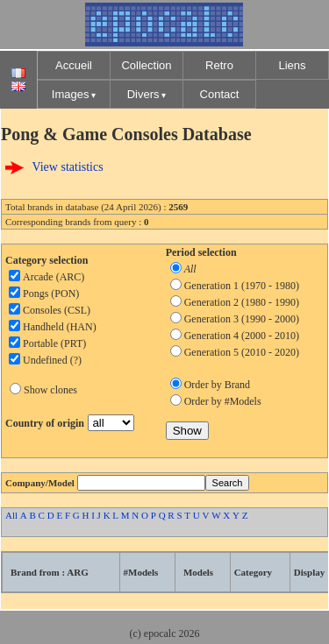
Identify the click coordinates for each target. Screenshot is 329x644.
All (11, 515)
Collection (146, 65)
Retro (219, 65)
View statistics (67, 167)
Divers (143, 94)
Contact (220, 94)
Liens (292, 65)
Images (71, 94)
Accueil (74, 65)
